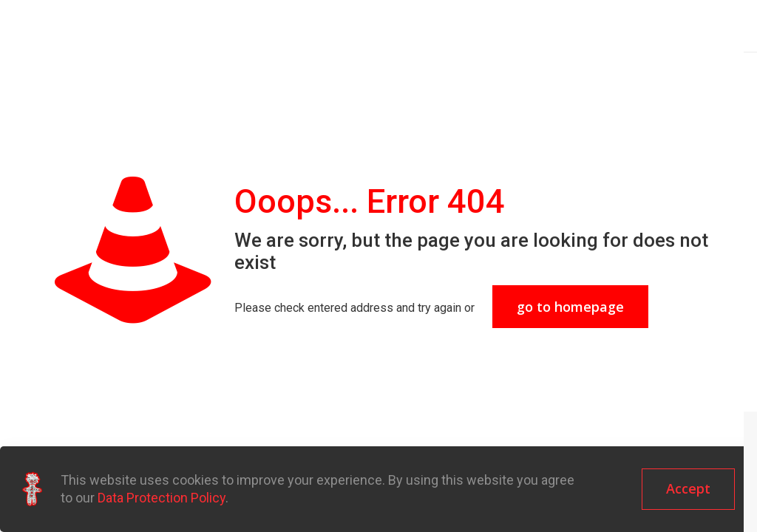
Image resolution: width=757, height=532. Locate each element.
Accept (688, 488)
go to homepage (570, 307)
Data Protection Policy (162, 498)
